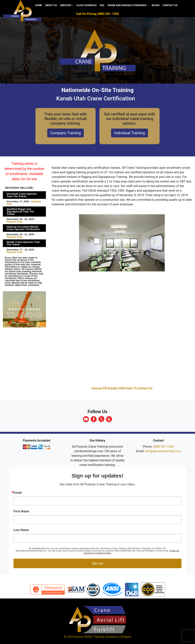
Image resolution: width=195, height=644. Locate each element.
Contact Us (170, 5)
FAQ (102, 5)
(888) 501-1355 (163, 447)
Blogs (156, 5)
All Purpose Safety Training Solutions (93, 637)
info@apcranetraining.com (163, 451)
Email (18, 493)
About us (51, 5)
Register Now (15, 222)
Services (66, 5)
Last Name (21, 530)
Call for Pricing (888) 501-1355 (97, 14)
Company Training (66, 133)
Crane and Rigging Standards (127, 5)
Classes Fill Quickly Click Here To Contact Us (122, 388)
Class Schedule (86, 5)
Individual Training (129, 133)
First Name (21, 511)
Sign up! (98, 563)
